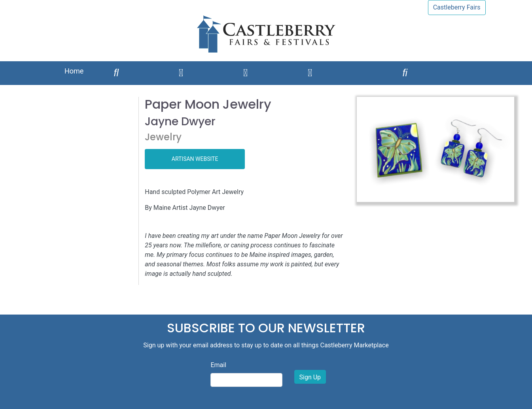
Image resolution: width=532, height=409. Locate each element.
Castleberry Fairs (457, 7)
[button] (369, 149)
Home (74, 71)
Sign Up (310, 377)
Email (218, 365)
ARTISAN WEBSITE (195, 159)
